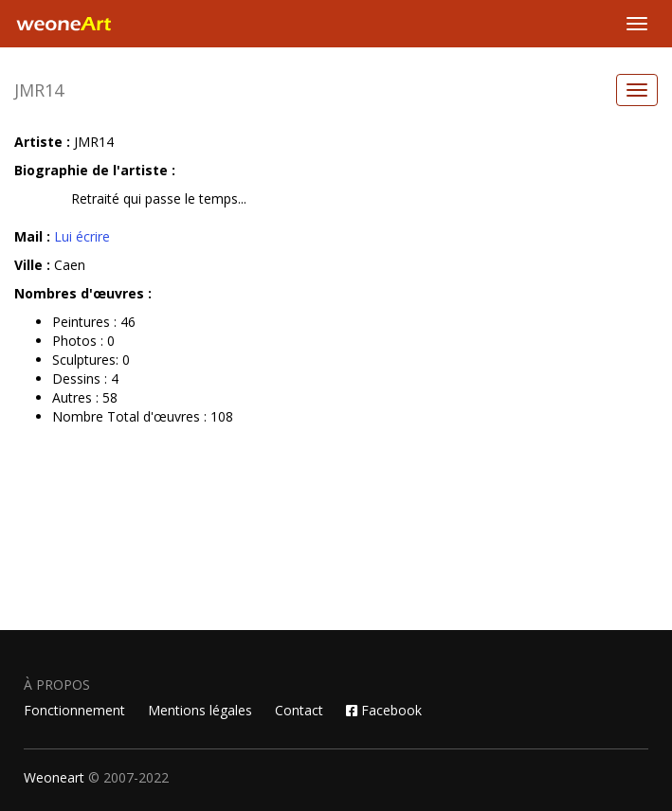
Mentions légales (200, 710)
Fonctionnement (74, 710)
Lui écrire (82, 236)
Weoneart (54, 777)
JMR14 (39, 90)
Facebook (384, 710)
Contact (299, 710)
